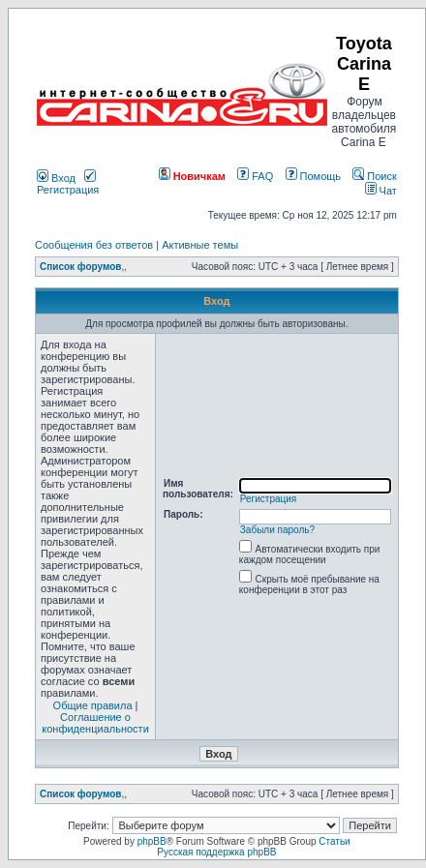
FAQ (255, 176)
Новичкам (192, 176)
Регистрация (68, 184)
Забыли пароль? (277, 530)
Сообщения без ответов (94, 245)
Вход (56, 178)
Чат (381, 191)
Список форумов (81, 267)
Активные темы (200, 245)
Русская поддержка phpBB (216, 852)
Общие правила (93, 705)
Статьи (334, 841)
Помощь (314, 176)
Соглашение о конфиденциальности (95, 723)
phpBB (152, 841)
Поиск (375, 176)
